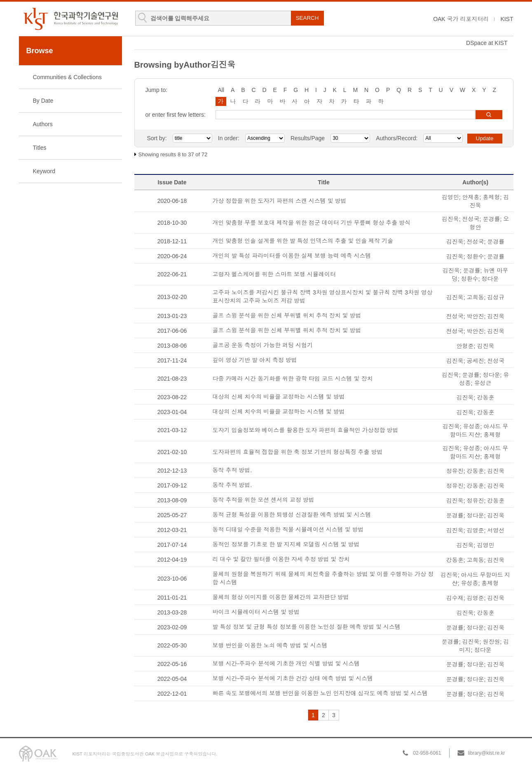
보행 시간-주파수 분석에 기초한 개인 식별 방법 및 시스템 (286, 664)
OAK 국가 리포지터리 (461, 19)
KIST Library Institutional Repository (70, 19)
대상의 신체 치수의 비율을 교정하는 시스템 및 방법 (279, 397)
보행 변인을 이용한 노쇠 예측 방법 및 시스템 (270, 645)
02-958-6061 (427, 753)
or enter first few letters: (176, 115)
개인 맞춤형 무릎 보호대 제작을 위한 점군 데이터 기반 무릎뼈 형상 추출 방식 (312, 223)
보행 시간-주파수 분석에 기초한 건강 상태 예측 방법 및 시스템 (293, 678)
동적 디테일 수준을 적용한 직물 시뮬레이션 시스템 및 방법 (288, 530)
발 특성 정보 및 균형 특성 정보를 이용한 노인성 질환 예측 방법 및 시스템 (307, 627)
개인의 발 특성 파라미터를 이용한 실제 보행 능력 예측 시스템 (292, 256)
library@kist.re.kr (486, 753)
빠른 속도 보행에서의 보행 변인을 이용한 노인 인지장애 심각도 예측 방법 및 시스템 (320, 693)
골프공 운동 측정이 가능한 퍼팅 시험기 (263, 345)
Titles (40, 148)
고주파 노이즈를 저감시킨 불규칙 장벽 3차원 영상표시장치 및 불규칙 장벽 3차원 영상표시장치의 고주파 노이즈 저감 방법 (323, 297)
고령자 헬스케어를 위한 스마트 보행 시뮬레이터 (274, 274)
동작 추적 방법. (232, 470)
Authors (43, 124)
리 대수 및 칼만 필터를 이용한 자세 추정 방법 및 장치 (281, 559)
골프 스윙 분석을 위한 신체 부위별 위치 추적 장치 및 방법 (287, 315)
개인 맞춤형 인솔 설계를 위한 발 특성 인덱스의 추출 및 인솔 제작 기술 (303, 241)
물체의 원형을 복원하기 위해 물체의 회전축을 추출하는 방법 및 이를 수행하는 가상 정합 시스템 (323, 578)
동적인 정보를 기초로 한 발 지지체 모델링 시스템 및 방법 (286, 544)
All (221, 90)
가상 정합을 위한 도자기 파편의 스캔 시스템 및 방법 (280, 201)
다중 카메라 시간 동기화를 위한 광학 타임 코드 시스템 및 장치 (293, 379)
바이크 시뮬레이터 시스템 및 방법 (256, 612)
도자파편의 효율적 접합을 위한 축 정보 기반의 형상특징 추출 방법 (298, 452)
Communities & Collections (67, 77)
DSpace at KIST (487, 43)
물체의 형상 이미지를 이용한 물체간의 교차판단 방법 (281, 597)
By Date (43, 101)
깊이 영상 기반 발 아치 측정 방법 (255, 360)
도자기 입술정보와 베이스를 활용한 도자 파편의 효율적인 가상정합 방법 (306, 430)
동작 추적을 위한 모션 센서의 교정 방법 (264, 500)
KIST (507, 19)
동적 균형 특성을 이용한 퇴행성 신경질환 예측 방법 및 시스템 (292, 515)
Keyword (44, 171)
